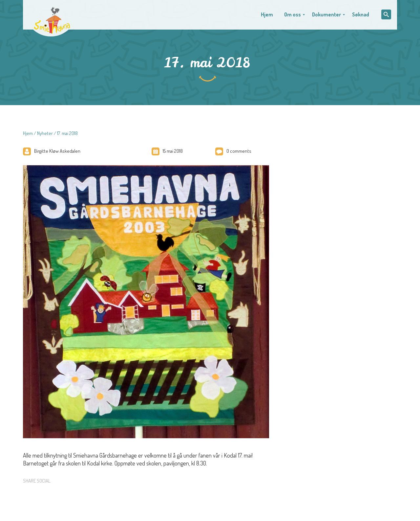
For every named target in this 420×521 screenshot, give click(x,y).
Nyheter (45, 133)
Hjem (28, 133)
